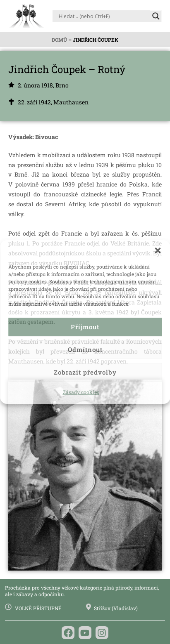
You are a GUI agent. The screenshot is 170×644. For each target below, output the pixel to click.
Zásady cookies (81, 392)
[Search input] (103, 16)
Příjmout (85, 327)
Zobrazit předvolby (85, 372)
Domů (59, 40)
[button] (158, 250)
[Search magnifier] (156, 16)
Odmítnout (85, 349)
